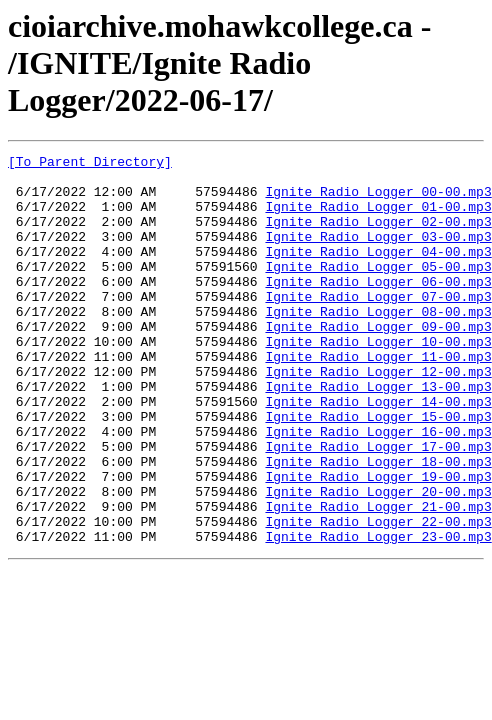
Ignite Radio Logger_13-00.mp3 (378, 434)
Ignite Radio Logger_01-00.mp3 (378, 218)
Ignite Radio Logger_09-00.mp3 (378, 362)
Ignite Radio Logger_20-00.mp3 (378, 560)
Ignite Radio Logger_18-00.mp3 (378, 524)
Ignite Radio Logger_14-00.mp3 (378, 452)
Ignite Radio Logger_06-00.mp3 (378, 308)
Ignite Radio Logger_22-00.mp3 (378, 596)
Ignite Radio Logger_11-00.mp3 (378, 398)
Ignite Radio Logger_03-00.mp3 (378, 254)
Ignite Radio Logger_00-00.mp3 (378, 200)
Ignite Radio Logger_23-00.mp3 (378, 614)
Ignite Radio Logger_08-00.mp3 (378, 344)
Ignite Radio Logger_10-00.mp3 (378, 380)
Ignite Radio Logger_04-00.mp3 (378, 272)
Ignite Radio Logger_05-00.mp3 (378, 290)
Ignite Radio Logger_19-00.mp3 (378, 542)
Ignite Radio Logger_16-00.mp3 (378, 488)
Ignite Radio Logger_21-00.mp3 (378, 578)
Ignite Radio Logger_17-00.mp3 (378, 506)
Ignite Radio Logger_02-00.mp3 (378, 236)
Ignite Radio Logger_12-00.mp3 (378, 416)
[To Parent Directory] (90, 164)
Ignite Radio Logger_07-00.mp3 (378, 326)
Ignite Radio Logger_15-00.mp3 (378, 470)
